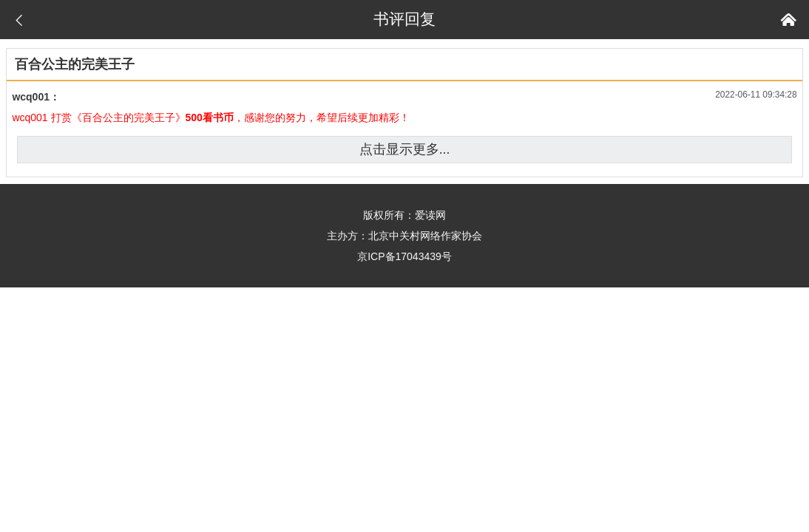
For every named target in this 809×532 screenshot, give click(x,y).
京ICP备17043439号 (404, 256)
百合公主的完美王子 (75, 64)
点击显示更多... (405, 149)
